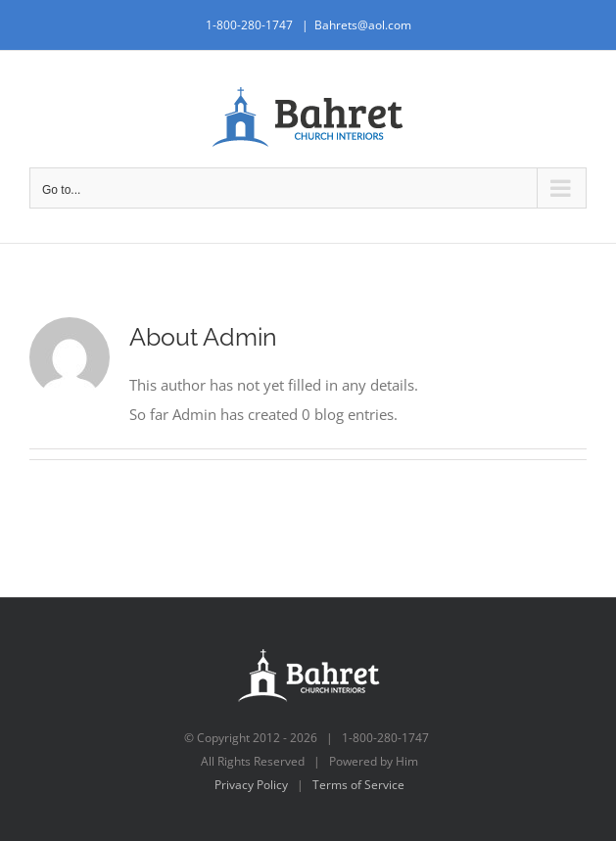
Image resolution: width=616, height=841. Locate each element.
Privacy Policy (251, 785)
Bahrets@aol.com (363, 25)
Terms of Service (358, 785)
